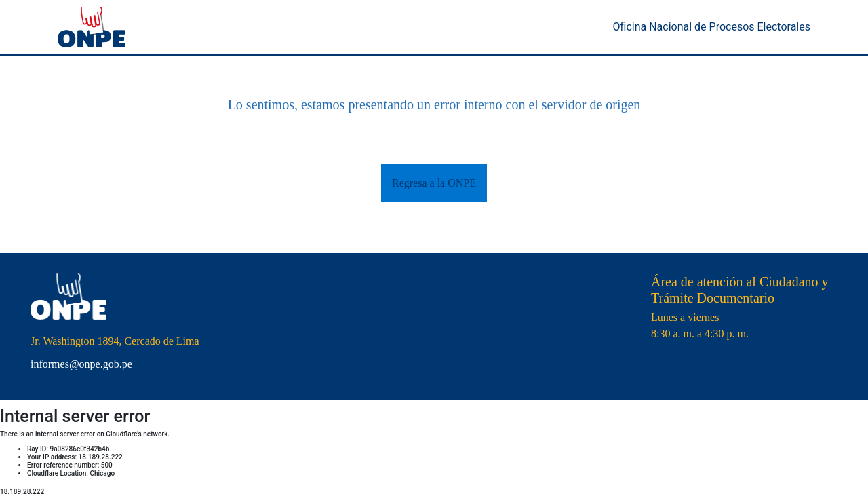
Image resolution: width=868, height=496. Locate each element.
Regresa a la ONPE (434, 183)
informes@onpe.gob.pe (81, 364)
